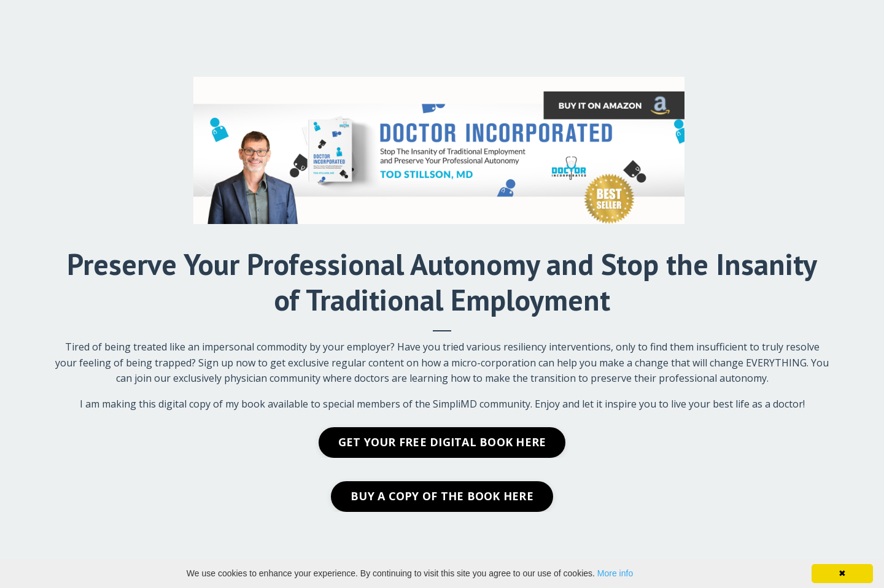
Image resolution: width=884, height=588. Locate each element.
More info (615, 573)
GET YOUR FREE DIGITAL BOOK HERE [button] (442, 442)
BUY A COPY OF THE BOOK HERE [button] (442, 496)
